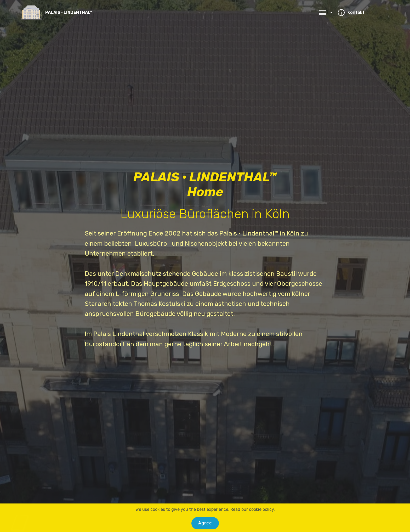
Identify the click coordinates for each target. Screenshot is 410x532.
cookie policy (261, 509)
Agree (205, 523)
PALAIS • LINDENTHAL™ (69, 12)
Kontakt (362, 12)
